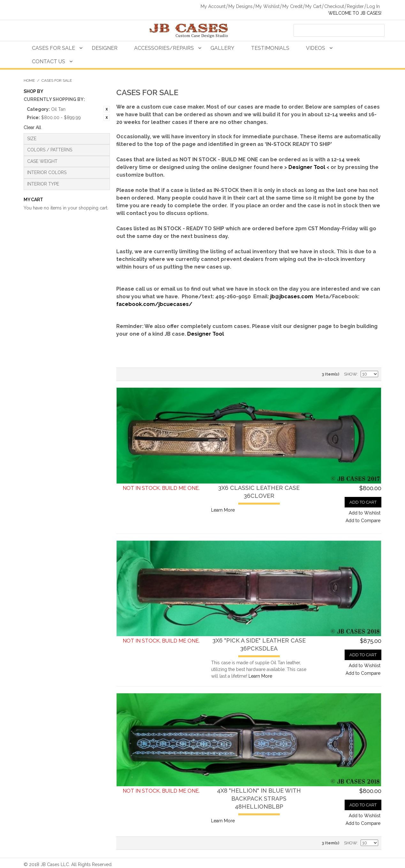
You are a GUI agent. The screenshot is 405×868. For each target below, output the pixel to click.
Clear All (32, 127)
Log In (373, 6)
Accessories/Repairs (164, 48)
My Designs (241, 6)
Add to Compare (363, 521)
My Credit (292, 6)
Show (351, 374)
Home (29, 80)
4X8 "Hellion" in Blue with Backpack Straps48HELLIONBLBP (259, 799)
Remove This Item (107, 109)
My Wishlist (267, 6)
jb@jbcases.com (292, 297)
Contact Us (49, 61)
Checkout (334, 6)
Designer (105, 48)
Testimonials (270, 48)
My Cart (313, 6)
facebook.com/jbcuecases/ (154, 304)
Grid (135, 374)
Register (355, 6)
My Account (213, 6)
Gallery (222, 48)
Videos (316, 48)
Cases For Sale (53, 48)
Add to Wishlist (365, 513)
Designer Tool (307, 167)
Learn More (223, 510)
